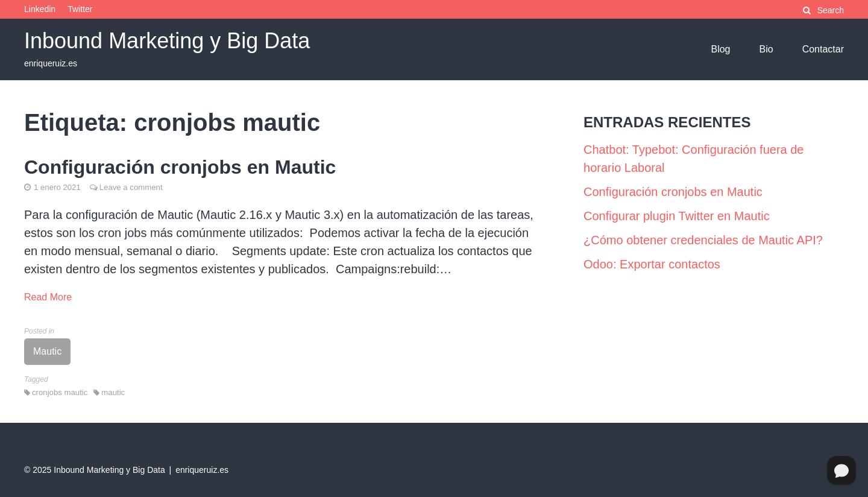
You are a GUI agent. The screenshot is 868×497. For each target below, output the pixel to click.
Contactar (823, 49)
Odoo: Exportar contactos (652, 264)
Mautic (47, 351)
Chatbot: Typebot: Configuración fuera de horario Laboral (693, 159)
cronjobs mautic (60, 392)
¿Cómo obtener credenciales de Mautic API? (703, 240)
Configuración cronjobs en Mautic (180, 167)
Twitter (80, 9)
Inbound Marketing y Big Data (167, 41)
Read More (48, 297)
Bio (766, 49)
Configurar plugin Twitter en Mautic (677, 216)
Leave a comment (131, 187)
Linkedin (40, 9)
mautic (113, 392)
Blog (720, 49)
